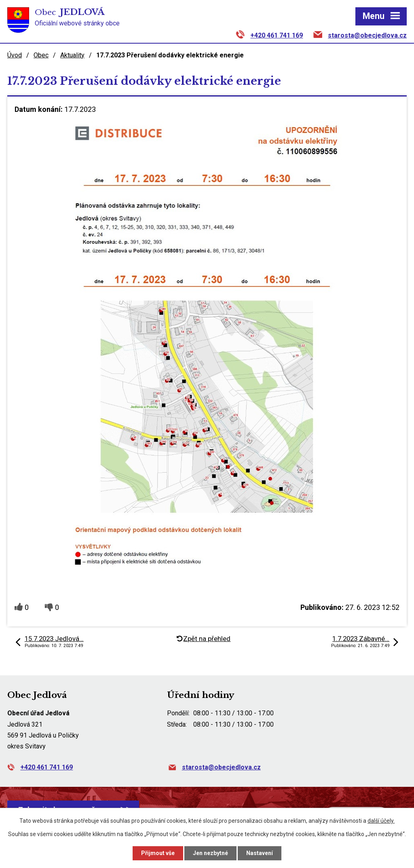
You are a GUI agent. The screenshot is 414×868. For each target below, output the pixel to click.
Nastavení (260, 853)
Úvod (15, 55)
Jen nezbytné (210, 853)
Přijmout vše (158, 853)
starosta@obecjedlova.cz (367, 35)
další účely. (381, 821)
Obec (41, 55)
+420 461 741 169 (277, 35)
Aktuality (72, 55)
